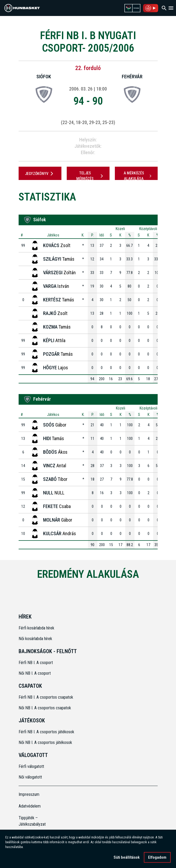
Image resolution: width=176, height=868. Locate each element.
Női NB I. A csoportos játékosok (45, 742)
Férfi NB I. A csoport (36, 663)
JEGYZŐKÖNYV (40, 174)
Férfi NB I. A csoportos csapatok (46, 697)
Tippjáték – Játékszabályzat (32, 821)
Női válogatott (30, 777)
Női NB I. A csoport (35, 673)
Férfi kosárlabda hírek (36, 628)
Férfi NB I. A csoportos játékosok (46, 732)
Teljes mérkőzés (90, 176)
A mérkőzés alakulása (138, 176)
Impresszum (29, 794)
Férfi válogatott (31, 766)
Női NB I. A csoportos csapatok (45, 708)
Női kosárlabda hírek (35, 639)
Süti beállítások (127, 858)
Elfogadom (157, 858)
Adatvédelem (30, 806)
